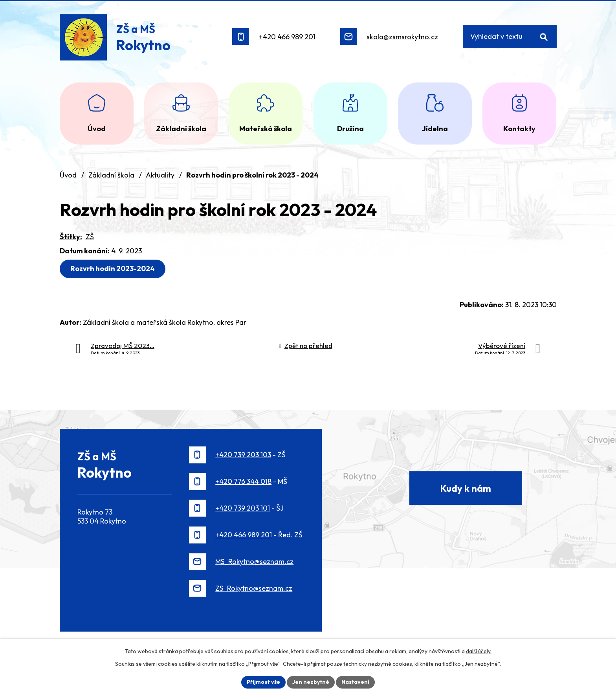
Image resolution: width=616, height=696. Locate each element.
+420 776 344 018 (243, 481)
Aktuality (160, 175)
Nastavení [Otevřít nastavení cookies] (355, 682)
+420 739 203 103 (243, 455)
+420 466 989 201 (287, 37)
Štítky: (71, 237)
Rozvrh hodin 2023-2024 (113, 268)
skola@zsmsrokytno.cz (402, 37)
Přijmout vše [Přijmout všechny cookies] (263, 682)
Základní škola (111, 175)
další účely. (479, 651)
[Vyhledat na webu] (510, 37)
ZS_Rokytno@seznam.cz (254, 588)
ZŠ (90, 237)
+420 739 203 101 (243, 508)
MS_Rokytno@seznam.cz (254, 561)
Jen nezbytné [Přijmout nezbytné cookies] (311, 682)
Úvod (68, 175)
